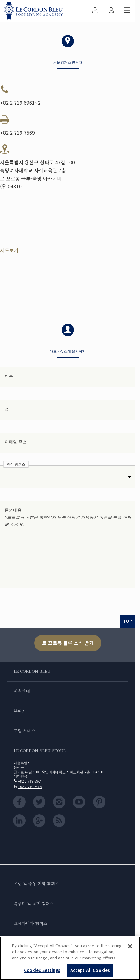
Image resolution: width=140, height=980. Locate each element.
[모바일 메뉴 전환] (127, 11)
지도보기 (9, 250)
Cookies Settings (42, 971)
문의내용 (68, 517)
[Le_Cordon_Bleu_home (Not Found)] (35, 11)
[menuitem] (95, 11)
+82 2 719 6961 (30, 781)
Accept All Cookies (90, 971)
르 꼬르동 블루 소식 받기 (68, 643)
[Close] (130, 947)
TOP (128, 621)
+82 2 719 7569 (30, 787)
